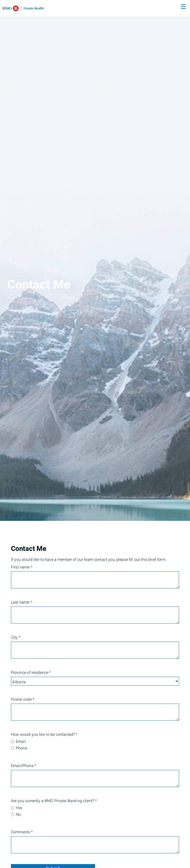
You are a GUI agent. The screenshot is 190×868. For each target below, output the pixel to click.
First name (22, 567)
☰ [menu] (183, 7)
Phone (21, 748)
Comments (22, 832)
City (16, 637)
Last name (22, 602)
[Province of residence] (95, 681)
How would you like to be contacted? (34, 735)
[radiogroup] (95, 745)
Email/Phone (24, 766)
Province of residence (31, 673)
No (18, 815)
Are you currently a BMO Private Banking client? (34, 801)
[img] (95, 260)
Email (21, 742)
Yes (19, 808)
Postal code (23, 699)
